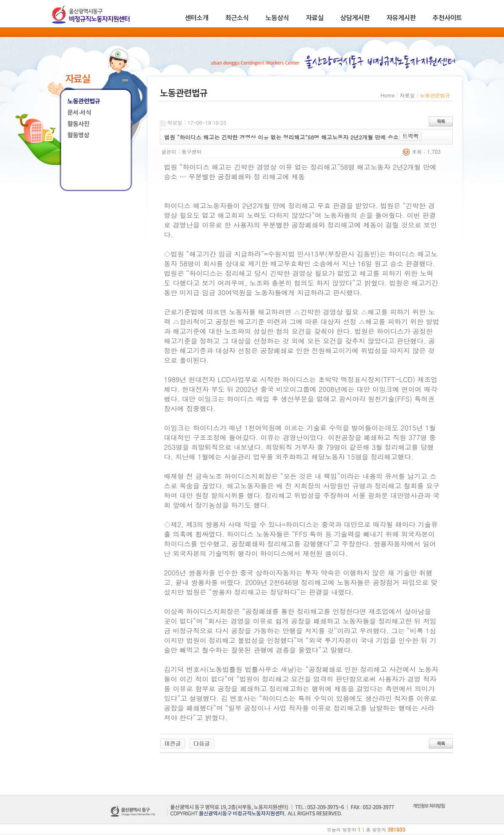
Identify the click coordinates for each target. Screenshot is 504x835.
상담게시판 (355, 18)
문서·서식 (79, 113)
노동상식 (277, 18)
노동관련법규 (84, 101)
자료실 (315, 18)
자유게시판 (401, 18)
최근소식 (237, 18)
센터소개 (197, 18)
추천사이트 (447, 18)
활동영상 (78, 135)
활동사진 (78, 124)
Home (388, 95)
